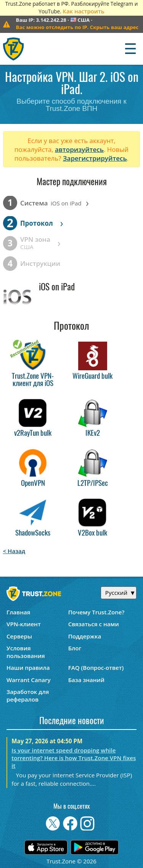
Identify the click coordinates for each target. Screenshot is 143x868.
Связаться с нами (94, 624)
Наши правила (28, 668)
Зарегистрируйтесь (95, 158)
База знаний (86, 680)
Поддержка (85, 636)
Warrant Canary (29, 680)
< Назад (14, 551)
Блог (75, 648)
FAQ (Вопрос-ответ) (96, 668)
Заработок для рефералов (28, 695)
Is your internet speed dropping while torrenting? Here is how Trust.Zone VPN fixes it (74, 758)
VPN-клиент (24, 624)
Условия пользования (26, 652)
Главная (18, 612)
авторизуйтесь (79, 149)
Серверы (19, 636)
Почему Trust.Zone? (96, 612)
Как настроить (83, 11)
